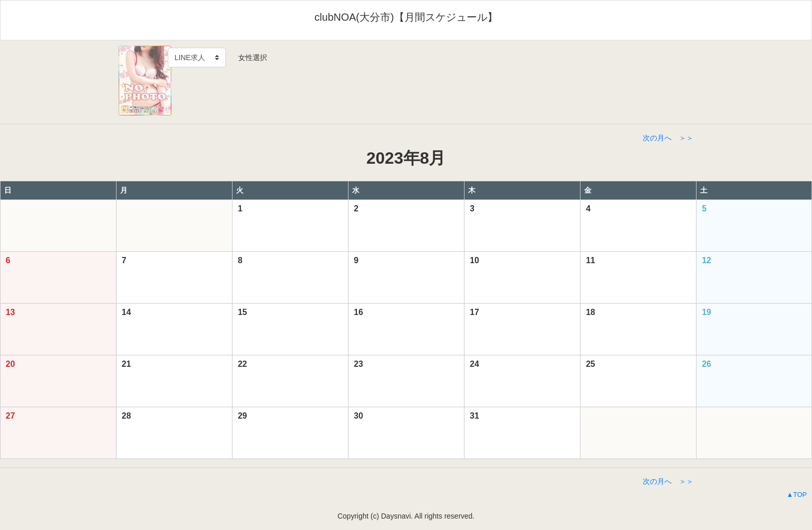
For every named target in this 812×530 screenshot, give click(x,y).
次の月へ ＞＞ (668, 138)
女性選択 (249, 58)
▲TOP (797, 495)
